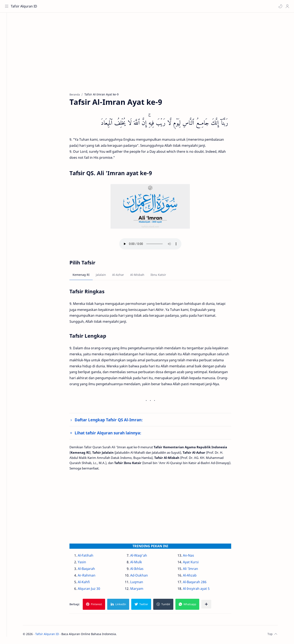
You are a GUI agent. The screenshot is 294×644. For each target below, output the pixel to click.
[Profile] (287, 6)
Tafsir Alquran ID (25, 6)
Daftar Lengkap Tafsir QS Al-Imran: (113, 421)
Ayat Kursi (195, 563)
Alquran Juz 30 (94, 590)
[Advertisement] (152, 56)
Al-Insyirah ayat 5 (201, 590)
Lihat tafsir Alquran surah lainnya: (112, 434)
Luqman (141, 583)
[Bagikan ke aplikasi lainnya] (211, 605)
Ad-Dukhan (144, 577)
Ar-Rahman (91, 577)
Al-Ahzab (194, 577)
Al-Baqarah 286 (199, 583)
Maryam (141, 590)
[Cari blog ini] (86, 6)
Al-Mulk (141, 563)
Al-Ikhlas (141, 570)
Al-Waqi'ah (143, 557)
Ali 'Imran (195, 570)
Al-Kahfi (88, 583)
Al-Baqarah (91, 570)
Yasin (86, 563)
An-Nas (193, 557)
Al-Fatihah (90, 557)
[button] (280, 6)
